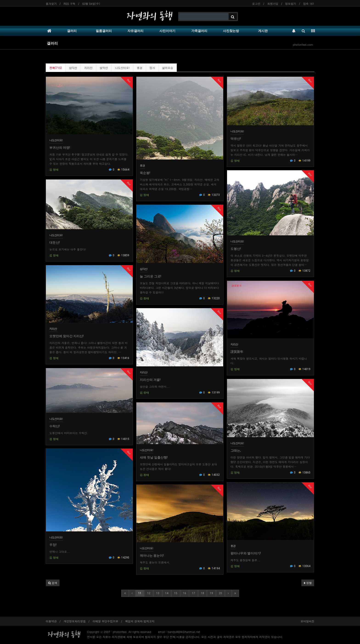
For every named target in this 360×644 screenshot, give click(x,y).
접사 (152, 68)
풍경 (140, 68)
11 (140, 593)
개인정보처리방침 (75, 621)
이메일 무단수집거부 (105, 621)
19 (211, 593)
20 (220, 593)
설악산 (104, 68)
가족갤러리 (199, 31)
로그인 (256, 4)
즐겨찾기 (51, 4)
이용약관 (51, 621)
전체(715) (56, 68)
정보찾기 (291, 4)
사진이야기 (167, 31)
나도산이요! (122, 68)
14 (167, 593)
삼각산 (73, 68)
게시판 (263, 31)
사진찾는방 (231, 31)
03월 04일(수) (91, 4)
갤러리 (72, 31)
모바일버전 (307, 621)
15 (176, 593)
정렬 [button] (308, 583)
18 (202, 593)
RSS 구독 (69, 4)
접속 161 (309, 4)
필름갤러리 (104, 31)
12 (149, 593)
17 (194, 593)
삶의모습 (168, 68)
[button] (53, 583)
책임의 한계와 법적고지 (140, 621)
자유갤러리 (135, 31)
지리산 (88, 68)
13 (158, 593)
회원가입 (273, 4)
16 (185, 593)
